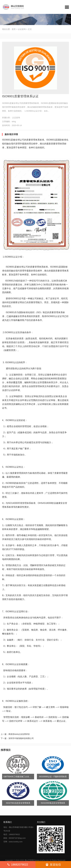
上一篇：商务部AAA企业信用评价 (15, 734)
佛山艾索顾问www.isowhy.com (37, 860)
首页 (14, 29)
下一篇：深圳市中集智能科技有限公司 (17, 738)
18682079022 (18, 865)
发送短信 (53, 865)
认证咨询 (22, 29)
